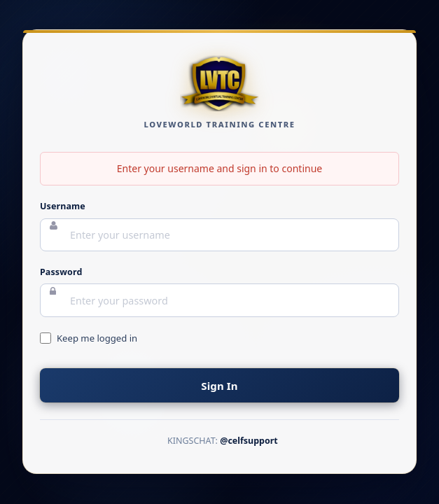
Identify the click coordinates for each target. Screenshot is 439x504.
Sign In (219, 386)
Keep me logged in (97, 338)
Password (61, 272)
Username (63, 207)
